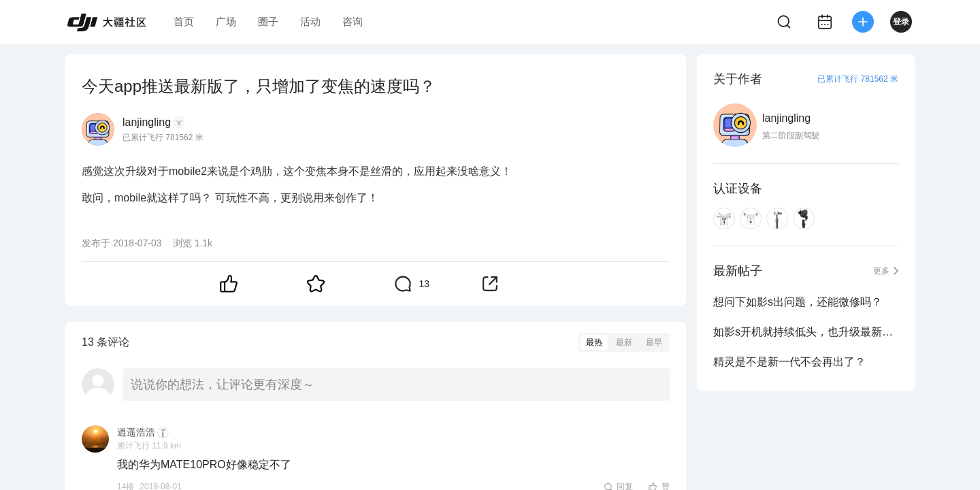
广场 (226, 21)
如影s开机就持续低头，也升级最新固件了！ (806, 332)
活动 (310, 21)
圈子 (268, 21)
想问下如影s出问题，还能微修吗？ (798, 302)
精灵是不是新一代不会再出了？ (789, 362)
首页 (184, 21)
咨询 (353, 21)
